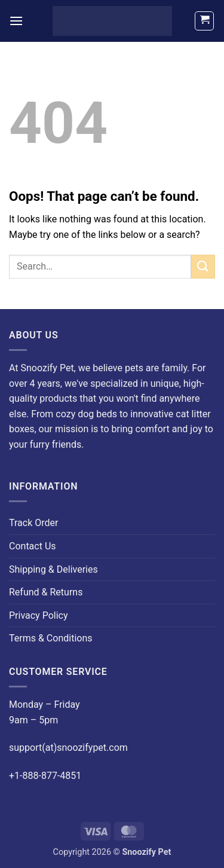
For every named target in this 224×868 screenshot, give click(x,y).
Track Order (33, 523)
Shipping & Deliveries (53, 569)
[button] (16, 21)
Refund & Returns (46, 592)
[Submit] (203, 266)
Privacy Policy (39, 615)
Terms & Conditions (51, 638)
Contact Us (33, 546)
